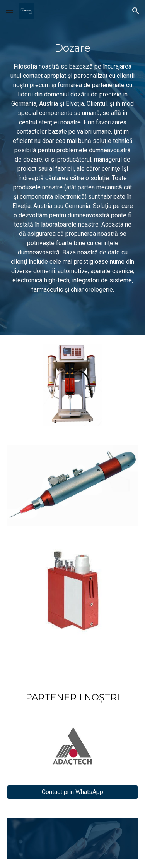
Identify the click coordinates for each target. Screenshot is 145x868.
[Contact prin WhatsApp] (73, 792)
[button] (9, 11)
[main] (73, 167)
